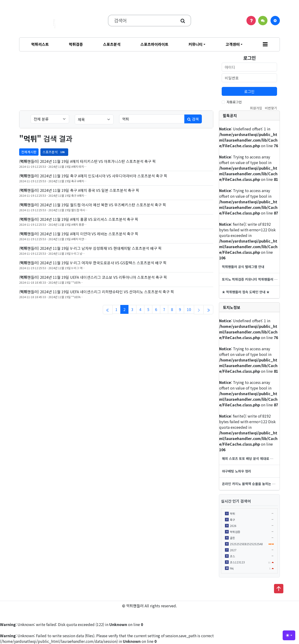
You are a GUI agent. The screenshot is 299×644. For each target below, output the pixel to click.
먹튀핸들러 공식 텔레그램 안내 (243, 267)
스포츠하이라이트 (154, 44)
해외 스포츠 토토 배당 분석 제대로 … (248, 458)
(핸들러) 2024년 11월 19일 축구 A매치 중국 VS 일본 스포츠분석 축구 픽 (79, 190)
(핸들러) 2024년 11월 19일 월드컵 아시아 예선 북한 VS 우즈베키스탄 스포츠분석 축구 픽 (93, 205)
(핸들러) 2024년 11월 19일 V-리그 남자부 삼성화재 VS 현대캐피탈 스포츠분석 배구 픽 (90, 248)
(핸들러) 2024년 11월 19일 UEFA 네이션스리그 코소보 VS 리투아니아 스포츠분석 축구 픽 (93, 277)
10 (189, 309)
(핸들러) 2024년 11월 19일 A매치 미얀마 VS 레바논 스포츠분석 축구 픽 (79, 234)
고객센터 (233, 44)
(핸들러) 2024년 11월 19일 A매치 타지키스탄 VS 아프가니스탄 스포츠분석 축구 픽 (87, 161)
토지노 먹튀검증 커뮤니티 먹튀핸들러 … (250, 279)
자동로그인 (234, 102)
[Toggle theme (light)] (289, 635)
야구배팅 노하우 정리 (237, 471)
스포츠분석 (112, 44)
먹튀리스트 (40, 44)
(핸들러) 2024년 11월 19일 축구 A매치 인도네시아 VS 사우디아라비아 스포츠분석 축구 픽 (93, 176)
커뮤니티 (196, 44)
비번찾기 (271, 108)
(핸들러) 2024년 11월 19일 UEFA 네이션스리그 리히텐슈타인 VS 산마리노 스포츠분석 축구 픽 (97, 292)
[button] (265, 44)
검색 (193, 119)
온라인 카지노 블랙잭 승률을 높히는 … (249, 484)
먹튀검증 (76, 44)
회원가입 (256, 108)
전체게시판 (29, 152)
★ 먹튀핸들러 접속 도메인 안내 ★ (246, 292)
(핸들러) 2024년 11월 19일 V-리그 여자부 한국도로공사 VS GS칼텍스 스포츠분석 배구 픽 (93, 263)
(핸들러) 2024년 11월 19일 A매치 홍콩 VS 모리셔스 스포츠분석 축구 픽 (79, 219)
